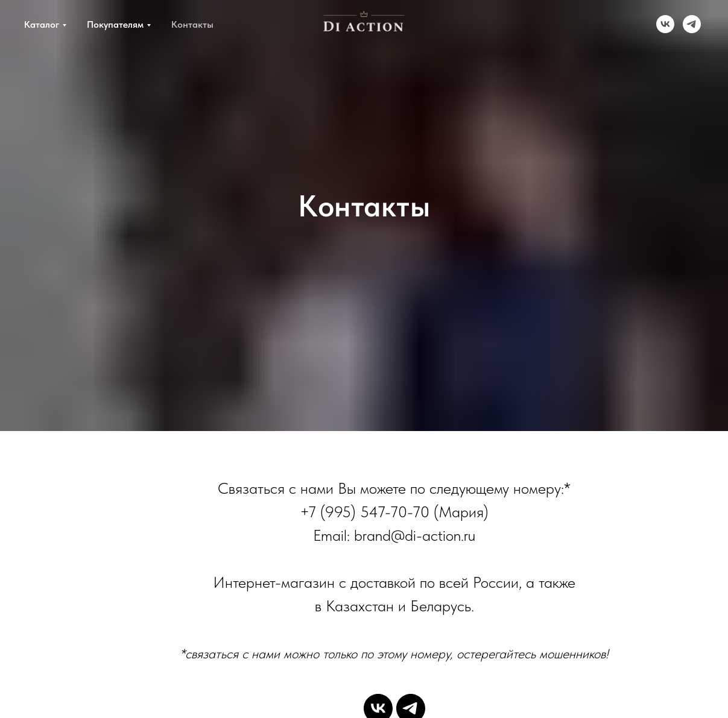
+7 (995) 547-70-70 (365, 512)
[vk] (665, 24)
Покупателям (115, 24)
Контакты (192, 24)
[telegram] (692, 24)
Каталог (42, 24)
